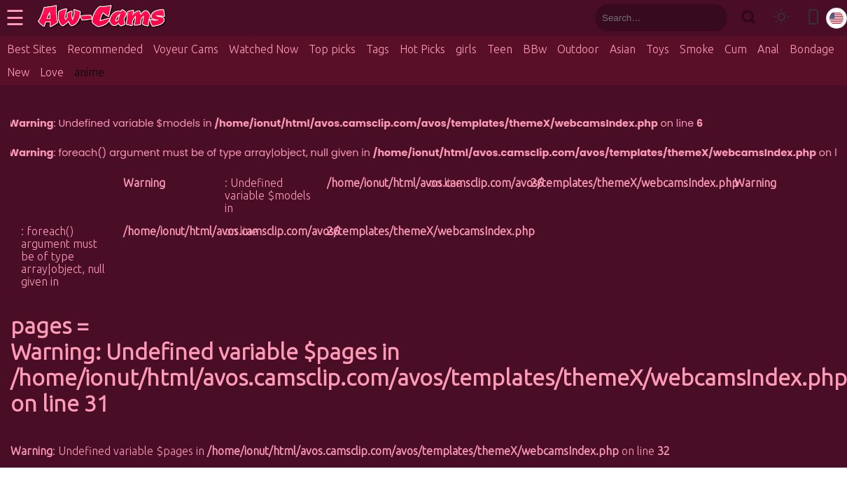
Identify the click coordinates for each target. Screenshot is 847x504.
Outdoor (578, 49)
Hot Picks (422, 49)
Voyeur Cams (186, 49)
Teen (500, 49)
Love (52, 72)
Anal (768, 49)
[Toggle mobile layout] (813, 18)
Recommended (105, 49)
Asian (623, 49)
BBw (535, 49)
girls (466, 49)
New (18, 72)
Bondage (812, 49)
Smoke (697, 49)
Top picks (332, 49)
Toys (658, 49)
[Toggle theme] (781, 18)
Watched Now (264, 49)
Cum (736, 49)
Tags (378, 49)
